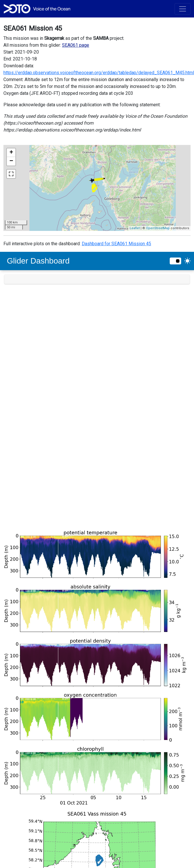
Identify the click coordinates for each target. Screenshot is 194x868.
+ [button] (11, 153)
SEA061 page (76, 45)
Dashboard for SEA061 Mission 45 (116, 244)
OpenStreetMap (158, 228)
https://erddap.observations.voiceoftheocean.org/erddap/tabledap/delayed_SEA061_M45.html (99, 73)
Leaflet (135, 228)
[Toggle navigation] (183, 9)
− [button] (11, 161)
